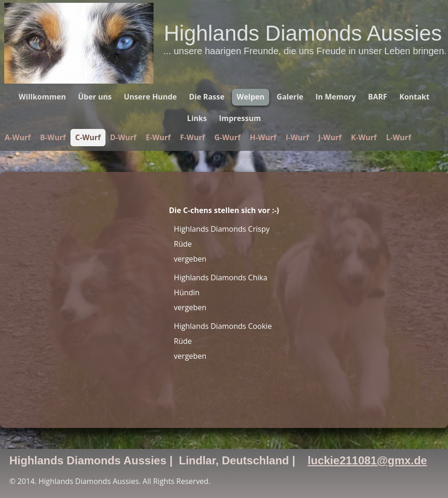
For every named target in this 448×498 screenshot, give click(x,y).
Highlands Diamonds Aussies (303, 33)
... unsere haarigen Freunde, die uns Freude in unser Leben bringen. (305, 51)
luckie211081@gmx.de (367, 460)
